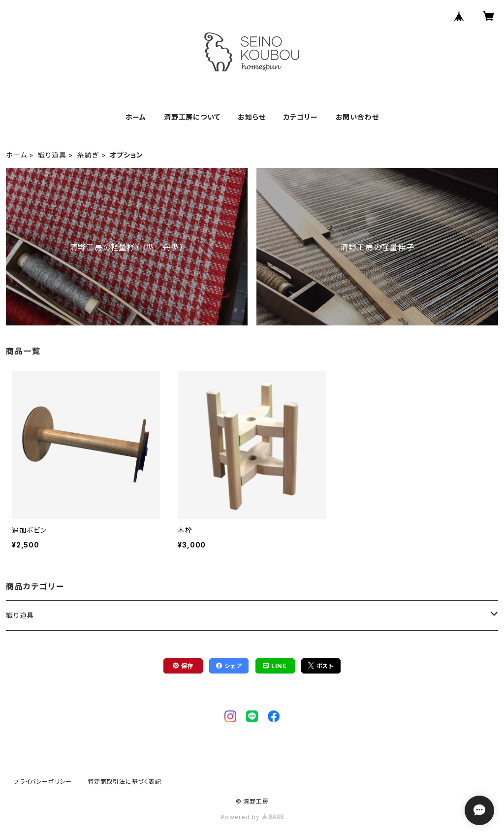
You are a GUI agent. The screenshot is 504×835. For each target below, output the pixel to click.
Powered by (252, 817)
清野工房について (192, 117)
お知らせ (252, 117)
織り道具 (52, 155)
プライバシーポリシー (43, 782)
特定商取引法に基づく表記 (125, 782)
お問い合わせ (357, 117)
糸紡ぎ (88, 155)
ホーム (136, 117)
